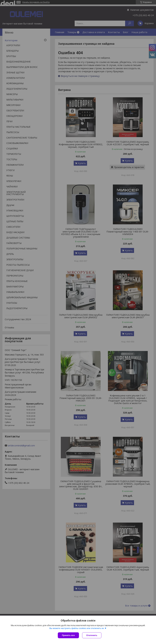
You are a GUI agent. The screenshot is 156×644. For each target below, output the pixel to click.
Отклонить (92, 635)
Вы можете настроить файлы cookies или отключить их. (77, 628)
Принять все (68, 635)
